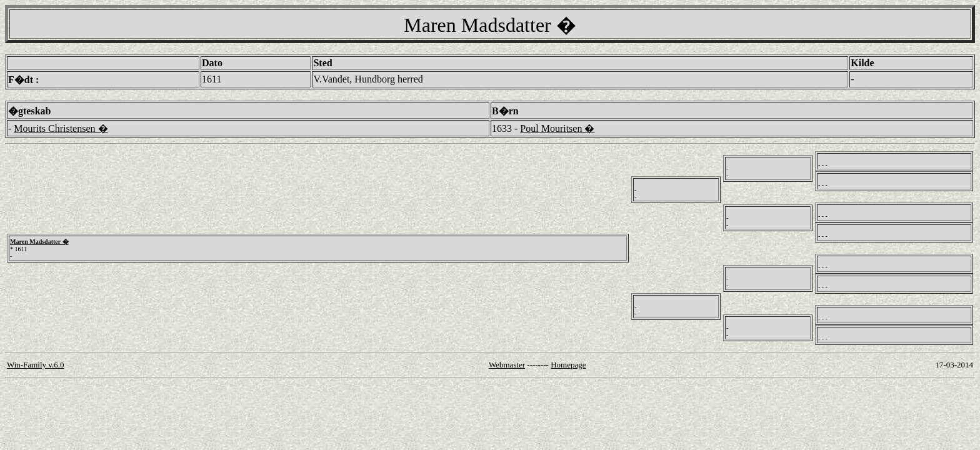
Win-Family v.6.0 (35, 365)
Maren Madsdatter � (39, 242)
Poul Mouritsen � (557, 128)
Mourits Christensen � (61, 128)
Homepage (568, 365)
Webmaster (507, 365)
